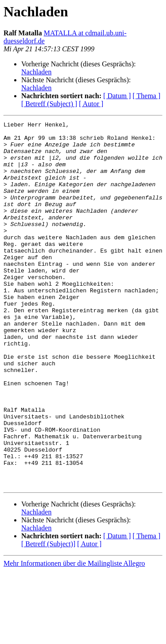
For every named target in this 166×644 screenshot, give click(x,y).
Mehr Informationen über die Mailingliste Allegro (74, 636)
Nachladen (36, 72)
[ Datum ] (117, 96)
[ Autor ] (91, 104)
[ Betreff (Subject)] (48, 617)
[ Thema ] (147, 96)
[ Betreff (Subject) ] (49, 104)
